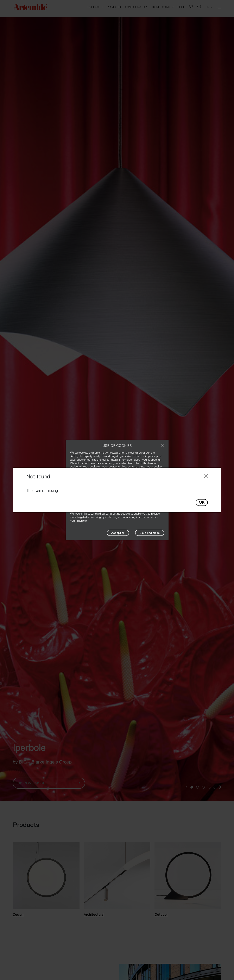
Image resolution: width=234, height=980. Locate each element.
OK (202, 502)
